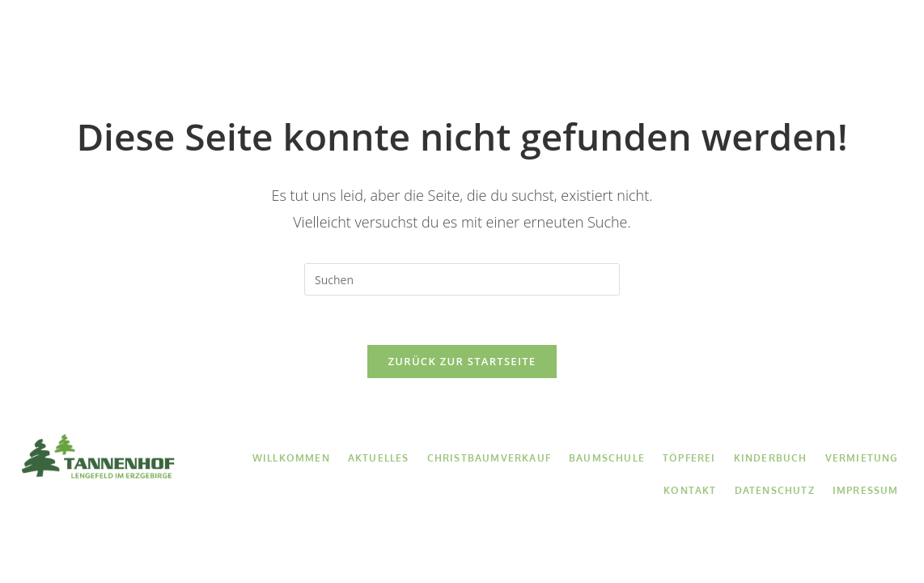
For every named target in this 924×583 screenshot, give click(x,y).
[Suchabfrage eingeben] (462, 279)
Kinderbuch (659, 43)
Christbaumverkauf (352, 43)
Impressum (866, 490)
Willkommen (141, 43)
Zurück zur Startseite (462, 361)
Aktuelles (237, 43)
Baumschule (476, 43)
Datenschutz (775, 490)
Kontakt (848, 43)
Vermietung (759, 43)
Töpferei (569, 43)
